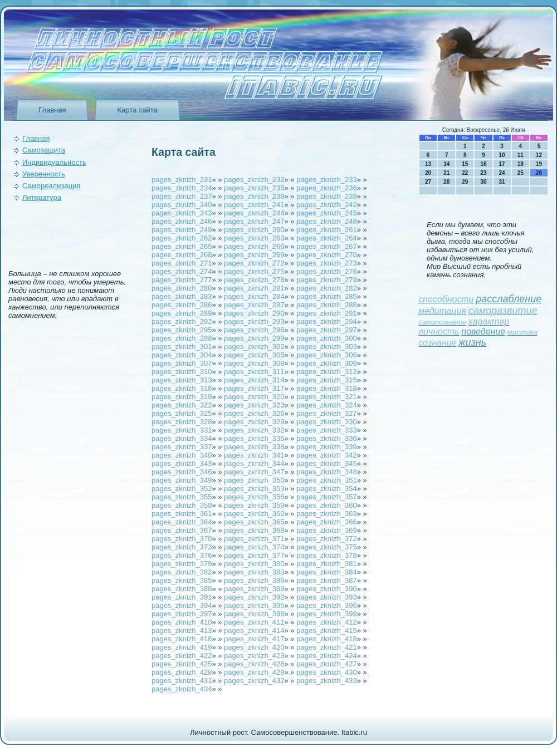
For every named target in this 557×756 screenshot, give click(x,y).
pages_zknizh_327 (326, 413)
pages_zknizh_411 (254, 622)
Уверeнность (44, 174)
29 (465, 182)
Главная (52, 110)
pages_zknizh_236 (326, 188)
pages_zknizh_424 (326, 656)
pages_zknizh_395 (254, 605)
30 (483, 182)
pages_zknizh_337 (182, 447)
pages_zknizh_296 (254, 330)
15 (465, 164)
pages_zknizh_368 (254, 530)
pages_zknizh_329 (254, 422)
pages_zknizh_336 (326, 438)
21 (446, 173)
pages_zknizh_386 (254, 580)
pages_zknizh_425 (182, 664)
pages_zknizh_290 (254, 313)
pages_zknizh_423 (254, 656)
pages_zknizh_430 (326, 672)
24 (502, 173)
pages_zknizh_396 (326, 605)
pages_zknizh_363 (326, 514)
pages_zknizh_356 (254, 497)
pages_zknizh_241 (254, 205)
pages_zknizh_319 (182, 397)
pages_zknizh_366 (326, 522)
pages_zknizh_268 (182, 255)
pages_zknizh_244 (254, 213)
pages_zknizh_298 (182, 338)
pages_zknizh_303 (326, 347)
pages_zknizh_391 (182, 597)
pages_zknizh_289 (182, 313)
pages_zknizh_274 (182, 271)
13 (428, 164)
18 (521, 164)
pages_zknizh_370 (182, 539)
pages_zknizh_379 (182, 564)
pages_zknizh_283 (182, 296)
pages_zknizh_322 (182, 405)
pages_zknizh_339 (326, 447)
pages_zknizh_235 (254, 188)
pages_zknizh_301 (182, 347)
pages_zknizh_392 (254, 597)
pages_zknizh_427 (326, 664)
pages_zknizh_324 (326, 405)
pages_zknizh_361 (182, 514)
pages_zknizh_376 (182, 555)
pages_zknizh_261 (326, 230)
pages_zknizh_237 (182, 196)
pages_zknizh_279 (326, 280)
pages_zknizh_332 (254, 430)
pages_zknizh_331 (182, 430)
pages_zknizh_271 (182, 263)
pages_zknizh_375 (326, 547)
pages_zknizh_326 (254, 413)
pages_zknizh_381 (326, 564)
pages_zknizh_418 (326, 639)
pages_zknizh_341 (254, 455)
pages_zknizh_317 (254, 388)
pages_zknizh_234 (182, 188)
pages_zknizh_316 (182, 388)
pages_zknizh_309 (326, 363)
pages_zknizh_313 (182, 380)
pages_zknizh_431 (182, 681)
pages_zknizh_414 (254, 630)
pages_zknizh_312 (326, 372)
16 (483, 164)
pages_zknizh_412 (326, 622)
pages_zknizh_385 (182, 580)
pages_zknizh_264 (326, 238)
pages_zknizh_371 (254, 539)
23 (483, 173)
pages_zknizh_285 (326, 296)
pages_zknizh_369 (326, 530)
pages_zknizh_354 (326, 489)
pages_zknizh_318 (326, 388)
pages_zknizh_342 (326, 455)
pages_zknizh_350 (254, 480)
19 (539, 164)
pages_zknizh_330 (326, 422)
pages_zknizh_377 (254, 555)
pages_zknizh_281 (254, 288)
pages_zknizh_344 (254, 463)
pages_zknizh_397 (182, 614)
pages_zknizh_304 (182, 355)
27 (428, 182)
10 (502, 155)
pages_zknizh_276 (326, 271)
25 (521, 173)
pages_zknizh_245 (326, 213)
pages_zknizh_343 (182, 463)
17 (502, 164)
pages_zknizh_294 (326, 321)
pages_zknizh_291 (326, 313)
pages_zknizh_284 (254, 296)
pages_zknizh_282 (326, 288)
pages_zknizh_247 (254, 221)
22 (465, 173)
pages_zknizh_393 (326, 597)
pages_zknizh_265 (182, 246)
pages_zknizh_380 (254, 564)
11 (521, 155)
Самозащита (44, 150)
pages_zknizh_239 (326, 196)
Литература (42, 197)
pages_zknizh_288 (326, 305)
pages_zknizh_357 (326, 497)
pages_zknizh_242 (326, 205)
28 (446, 182)
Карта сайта (137, 110)
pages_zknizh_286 (182, 305)
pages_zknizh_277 (182, 280)
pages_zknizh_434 (182, 689)
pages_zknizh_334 (182, 438)
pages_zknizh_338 (254, 447)
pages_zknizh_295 (182, 330)
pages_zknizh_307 (182, 363)
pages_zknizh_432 (254, 681)
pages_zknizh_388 (182, 589)
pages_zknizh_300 (326, 338)
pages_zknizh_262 (182, 238)
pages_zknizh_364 (182, 522)
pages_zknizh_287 (254, 305)
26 (539, 173)
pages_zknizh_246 (182, 221)
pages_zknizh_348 (326, 472)
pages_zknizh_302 (254, 347)
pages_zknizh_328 (182, 422)
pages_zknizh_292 (182, 321)
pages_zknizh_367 (182, 530)
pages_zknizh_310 (182, 372)
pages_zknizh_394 (182, 605)
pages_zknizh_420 (254, 647)
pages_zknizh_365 (254, 522)
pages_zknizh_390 (326, 589)
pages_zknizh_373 (182, 547)
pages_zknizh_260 (254, 230)
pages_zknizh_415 (326, 630)
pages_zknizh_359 (254, 505)
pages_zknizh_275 (254, 271)
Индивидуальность (54, 162)
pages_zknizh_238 (254, 196)
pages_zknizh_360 (326, 505)
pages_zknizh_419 (182, 647)
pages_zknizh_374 (254, 547)
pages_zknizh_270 (326, 255)
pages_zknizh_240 (182, 205)
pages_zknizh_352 (182, 489)
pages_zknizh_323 (254, 405)
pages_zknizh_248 (326, 221)
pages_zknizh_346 (182, 472)
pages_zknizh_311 (254, 372)
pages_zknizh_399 (326, 614)
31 (502, 182)
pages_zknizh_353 (254, 489)
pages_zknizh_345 (326, 463)
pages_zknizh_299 (254, 338)
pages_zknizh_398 (254, 614)
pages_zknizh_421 (326, 647)
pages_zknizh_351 (326, 480)
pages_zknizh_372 (326, 539)
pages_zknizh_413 (182, 630)
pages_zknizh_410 (182, 622)
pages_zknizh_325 (182, 413)
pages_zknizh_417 (254, 639)
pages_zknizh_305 (254, 355)
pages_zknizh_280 (182, 288)
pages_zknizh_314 (254, 380)
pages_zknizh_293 (254, 321)
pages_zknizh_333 (326, 430)
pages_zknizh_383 (254, 572)
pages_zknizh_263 (254, 238)
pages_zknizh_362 (254, 514)
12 (539, 155)
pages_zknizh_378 (326, 555)
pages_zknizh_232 (254, 180)
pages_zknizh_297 (326, 330)
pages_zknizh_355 (182, 497)
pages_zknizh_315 (326, 380)
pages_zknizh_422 (182, 656)
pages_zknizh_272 (254, 263)
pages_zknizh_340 (182, 455)
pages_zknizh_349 (182, 480)
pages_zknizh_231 (182, 180)
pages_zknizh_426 (254, 664)
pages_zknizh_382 (182, 572)
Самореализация (51, 186)
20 (428, 173)
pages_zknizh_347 (254, 472)
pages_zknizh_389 (254, 589)
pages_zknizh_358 (182, 505)
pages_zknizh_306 (326, 355)
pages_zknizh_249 (182, 230)
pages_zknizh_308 (254, 363)
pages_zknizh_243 (182, 213)
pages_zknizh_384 (326, 572)
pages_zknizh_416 (182, 639)
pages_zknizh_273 (326, 263)
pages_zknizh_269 (254, 255)
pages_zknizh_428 (182, 672)
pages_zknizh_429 (254, 672)
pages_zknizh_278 (254, 280)
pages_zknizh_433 (326, 681)
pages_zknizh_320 (254, 397)
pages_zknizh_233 (326, 180)
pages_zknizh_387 (326, 580)
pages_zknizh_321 (326, 397)
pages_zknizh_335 (254, 438)
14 (446, 164)
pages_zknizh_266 (254, 246)
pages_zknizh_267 (326, 246)
